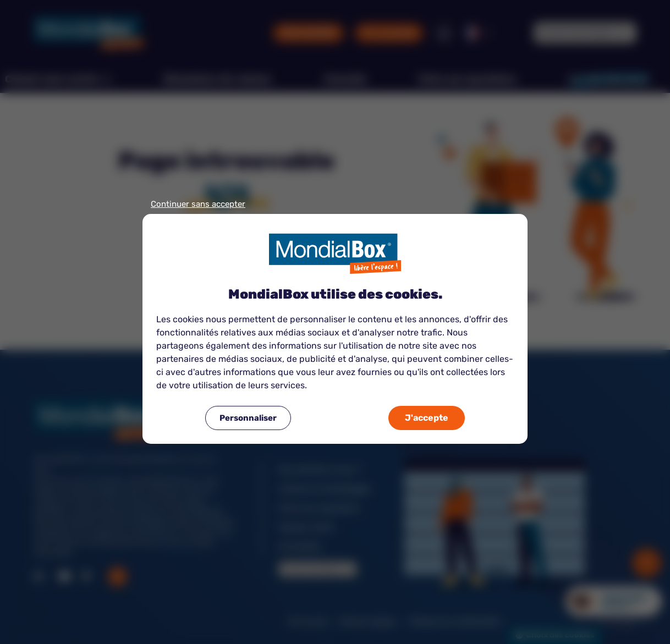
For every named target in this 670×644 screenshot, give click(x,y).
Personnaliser (248, 418)
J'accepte (427, 418)
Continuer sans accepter (198, 204)
